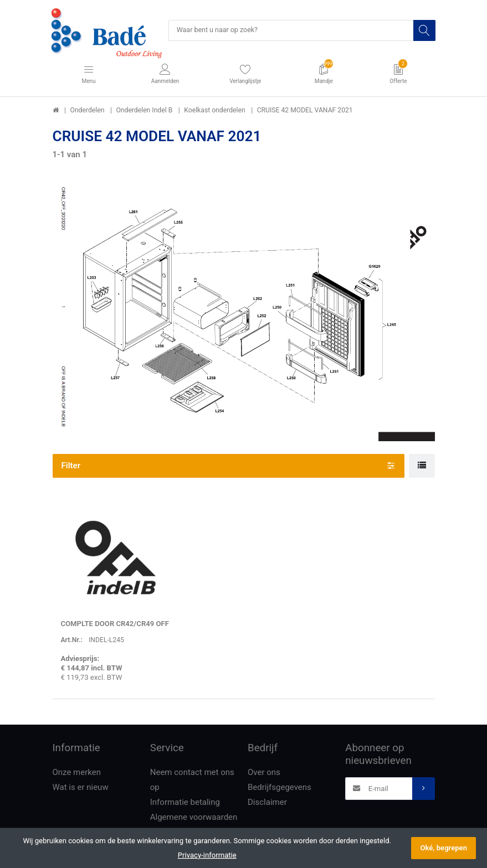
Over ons (264, 773)
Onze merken (77, 773)
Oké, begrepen (444, 848)
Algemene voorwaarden (194, 818)
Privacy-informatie (207, 855)
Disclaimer (267, 803)
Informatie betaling (185, 803)
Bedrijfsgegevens (280, 788)
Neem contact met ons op (192, 780)
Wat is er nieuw (81, 788)
